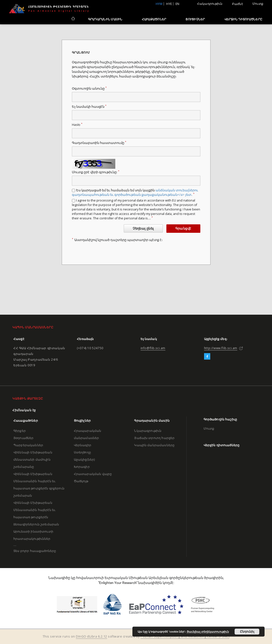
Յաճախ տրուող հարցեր (154, 438)
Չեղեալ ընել (143, 228)
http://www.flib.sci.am (221, 348)
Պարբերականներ (28, 445)
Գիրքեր (20, 431)
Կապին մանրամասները (154, 445)
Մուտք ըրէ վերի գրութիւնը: (96, 172)
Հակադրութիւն (210, 4)
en (178, 4)
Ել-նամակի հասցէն (89, 107)
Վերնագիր (83, 445)
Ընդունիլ (247, 632)
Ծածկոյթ (81, 481)
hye (169, 4)
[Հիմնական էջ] (73, 19)
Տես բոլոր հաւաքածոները (35, 551)
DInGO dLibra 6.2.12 (91, 636)
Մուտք (258, 4)
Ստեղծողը (82, 452)
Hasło (77, 125)
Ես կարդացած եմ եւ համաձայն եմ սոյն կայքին (135, 192)
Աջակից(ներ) (84, 459)
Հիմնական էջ (24, 410)
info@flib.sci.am (153, 348)
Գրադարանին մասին (105, 19)
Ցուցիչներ (195, 19)
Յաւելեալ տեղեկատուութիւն (208, 632)
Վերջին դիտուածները (243, 19)
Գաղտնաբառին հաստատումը (99, 143)
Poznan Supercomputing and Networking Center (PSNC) (185, 636)
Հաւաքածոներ (154, 19)
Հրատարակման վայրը (93, 474)
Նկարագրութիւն (148, 431)
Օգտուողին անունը (89, 88)
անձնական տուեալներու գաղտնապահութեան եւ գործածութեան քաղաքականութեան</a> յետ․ (135, 192)
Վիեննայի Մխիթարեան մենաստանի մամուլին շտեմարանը (33, 459)
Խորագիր (82, 467)
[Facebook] (207, 357)
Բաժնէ (238, 4)
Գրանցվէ (183, 228)
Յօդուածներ (24, 438)
